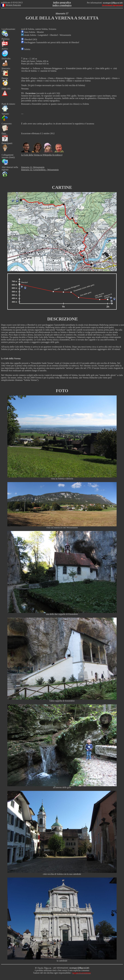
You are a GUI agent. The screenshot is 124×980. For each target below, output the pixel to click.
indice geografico (62, 2)
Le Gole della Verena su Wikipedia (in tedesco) (42, 155)
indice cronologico (62, 5)
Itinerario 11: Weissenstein (33, 167)
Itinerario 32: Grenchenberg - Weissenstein (40, 170)
